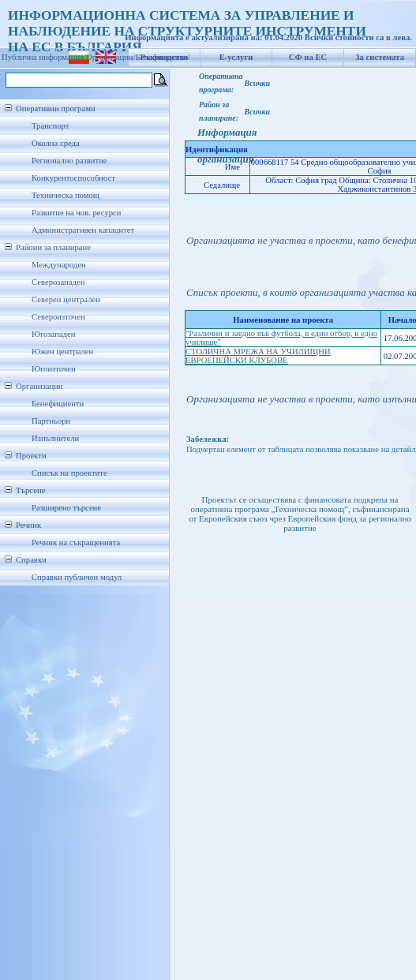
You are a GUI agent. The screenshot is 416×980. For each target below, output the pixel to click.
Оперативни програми (56, 108)
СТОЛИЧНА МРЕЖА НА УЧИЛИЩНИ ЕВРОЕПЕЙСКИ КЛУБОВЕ (258, 356)
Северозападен (58, 282)
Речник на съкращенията (76, 542)
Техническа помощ (66, 195)
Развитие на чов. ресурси (77, 213)
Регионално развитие (69, 161)
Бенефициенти (58, 404)
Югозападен (53, 334)
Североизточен (58, 317)
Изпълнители (55, 438)
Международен (59, 265)
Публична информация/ (44, 57)
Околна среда (56, 143)
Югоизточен (54, 369)
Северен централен (66, 299)
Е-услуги (236, 57)
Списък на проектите (69, 473)
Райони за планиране (53, 247)
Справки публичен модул (77, 577)
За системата (380, 57)
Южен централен (62, 352)
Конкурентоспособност (73, 178)
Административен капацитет (83, 230)
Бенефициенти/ (163, 57)
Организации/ (111, 57)
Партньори (51, 421)
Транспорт (50, 126)
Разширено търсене (66, 508)
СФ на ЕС (308, 57)
